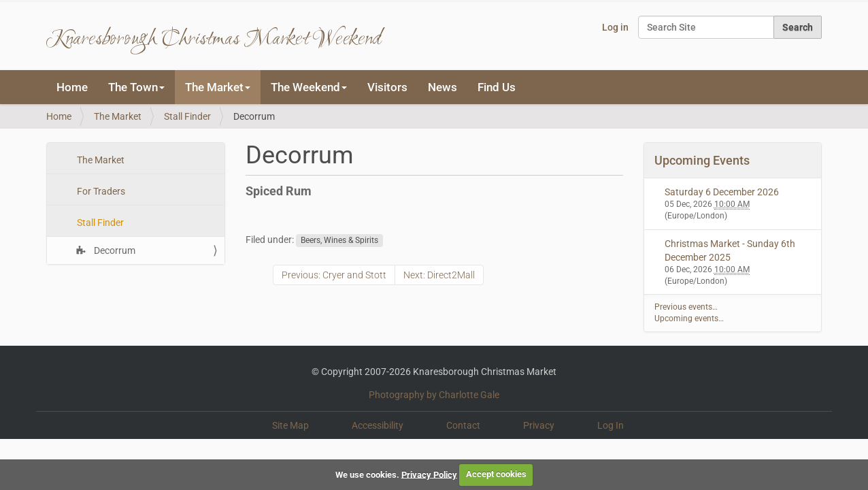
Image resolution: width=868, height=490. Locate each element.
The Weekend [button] (309, 87)
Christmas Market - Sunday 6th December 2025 (730, 250)
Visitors (387, 87)
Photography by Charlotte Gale (434, 395)
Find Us (497, 87)
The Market (118, 116)
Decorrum (114, 250)
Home (72, 87)
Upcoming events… (689, 318)
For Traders (100, 191)
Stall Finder (187, 116)
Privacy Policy (429, 474)
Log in (615, 27)
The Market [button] (218, 87)
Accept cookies (496, 474)
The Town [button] (136, 87)
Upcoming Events (702, 160)
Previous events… (686, 307)
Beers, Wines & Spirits (339, 240)
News (443, 87)
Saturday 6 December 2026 (722, 192)
